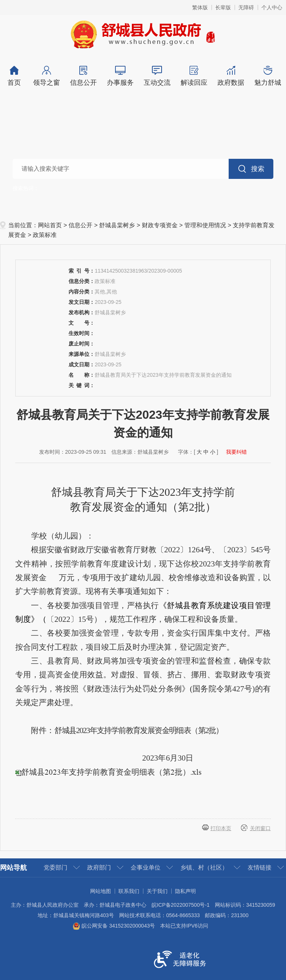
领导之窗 (46, 76)
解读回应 (194, 76)
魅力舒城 (268, 76)
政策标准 (45, 235)
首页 (14, 76)
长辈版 (223, 7)
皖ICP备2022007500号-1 (181, 905)
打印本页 (221, 828)
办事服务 (120, 76)
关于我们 (157, 891)
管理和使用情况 (205, 225)
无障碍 (246, 7)
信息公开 (83, 76)
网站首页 (50, 225)
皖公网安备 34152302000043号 (114, 926)
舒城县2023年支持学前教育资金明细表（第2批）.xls (111, 772)
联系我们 (129, 891)
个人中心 (272, 7)
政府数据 (231, 76)
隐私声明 (185, 891)
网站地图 (101, 891)
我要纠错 (236, 452)
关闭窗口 (260, 828)
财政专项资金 (160, 225)
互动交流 (157, 76)
